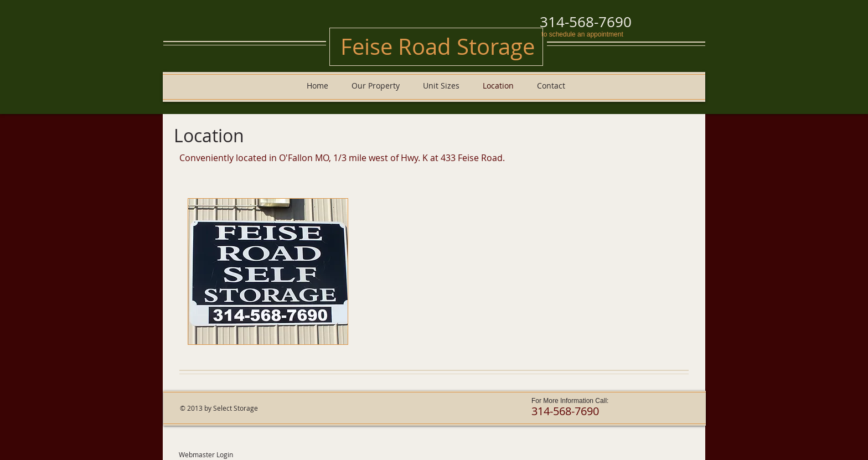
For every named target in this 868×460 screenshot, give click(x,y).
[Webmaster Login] (206, 454)
